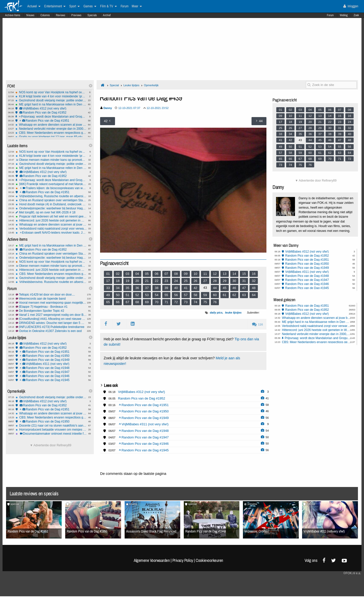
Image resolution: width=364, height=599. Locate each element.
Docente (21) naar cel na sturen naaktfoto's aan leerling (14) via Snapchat (51, 426)
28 (215, 281)
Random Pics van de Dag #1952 (51, 113)
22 (156, 281)
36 (137, 288)
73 (186, 302)
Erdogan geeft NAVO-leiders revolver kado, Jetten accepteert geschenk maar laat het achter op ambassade (51, 233)
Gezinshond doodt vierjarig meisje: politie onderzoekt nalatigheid (51, 100)
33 (108, 288)
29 (224, 281)
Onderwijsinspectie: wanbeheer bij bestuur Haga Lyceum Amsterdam (51, 208)
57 (186, 295)
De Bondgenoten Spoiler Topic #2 (51, 311)
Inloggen (351, 6)
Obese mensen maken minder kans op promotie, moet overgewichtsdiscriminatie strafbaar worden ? (51, 160)
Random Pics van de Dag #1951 (51, 121)
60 (215, 295)
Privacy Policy (183, 560)
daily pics (216, 313)
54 (156, 295)
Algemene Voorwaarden (152, 560)
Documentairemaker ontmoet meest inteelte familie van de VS (51, 434)
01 (108, 274)
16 (254, 274)
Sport (74, 6)
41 (186, 288)
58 (195, 295)
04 (137, 274)
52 (137, 295)
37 (147, 288)
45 (224, 288)
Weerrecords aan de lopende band (51, 299)
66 (118, 302)
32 (254, 281)
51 (127, 295)
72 (176, 302)
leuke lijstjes (233, 313)
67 (127, 302)
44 (215, 288)
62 (234, 295)
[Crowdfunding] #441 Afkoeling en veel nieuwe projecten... (51, 319)
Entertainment (55, 6)
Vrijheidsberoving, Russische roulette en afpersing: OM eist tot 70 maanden (51, 196)
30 (234, 281)
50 (118, 295)
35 (127, 288)
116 (257, 324)
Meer (137, 6)
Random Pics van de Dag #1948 (51, 368)
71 (166, 302)
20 (137, 281)
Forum (330, 15)
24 (176, 281)
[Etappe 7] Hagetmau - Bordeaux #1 (51, 307)
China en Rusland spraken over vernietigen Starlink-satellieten (51, 200)
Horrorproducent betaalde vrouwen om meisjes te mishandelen (51, 430)
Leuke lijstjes (131, 85)
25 (186, 281)
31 (244, 281)
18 (118, 281)
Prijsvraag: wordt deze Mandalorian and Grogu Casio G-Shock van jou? (51, 117)
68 (137, 302)
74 (195, 302)
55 (166, 295)
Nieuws (30, 15)
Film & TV (108, 6)
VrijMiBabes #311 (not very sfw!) (51, 364)
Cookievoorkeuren (209, 560)
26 (195, 281)
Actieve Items (13, 15)
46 (234, 288)
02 (118, 274)
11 (205, 274)
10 (195, 274)
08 (176, 274)
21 (147, 281)
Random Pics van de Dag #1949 (51, 360)
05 (147, 274)
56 (176, 295)
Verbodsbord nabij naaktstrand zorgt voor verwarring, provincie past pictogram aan (51, 229)
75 (205, 302)
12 (215, 274)
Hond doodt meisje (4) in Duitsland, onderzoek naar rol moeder (51, 204)
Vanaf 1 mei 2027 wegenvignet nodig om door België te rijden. (51, 315)
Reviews (61, 15)
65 (108, 302)
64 (254, 295)
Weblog (344, 15)
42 (195, 288)
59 (205, 295)
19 (127, 281)
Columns (45, 15)
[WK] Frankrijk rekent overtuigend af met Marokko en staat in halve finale (51, 184)
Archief (107, 15)
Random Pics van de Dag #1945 (51, 380)
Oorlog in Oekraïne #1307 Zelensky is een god (51, 331)
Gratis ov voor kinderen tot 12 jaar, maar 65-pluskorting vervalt (51, 137)
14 (234, 274)
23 (166, 281)
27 (205, 281)
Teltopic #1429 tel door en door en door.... (51, 295)
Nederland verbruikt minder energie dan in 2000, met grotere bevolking (51, 129)
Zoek (356, 15)
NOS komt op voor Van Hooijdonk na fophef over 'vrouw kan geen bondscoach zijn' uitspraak (51, 92)
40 (176, 288)
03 (127, 274)
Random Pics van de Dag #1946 (51, 376)
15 (244, 274)
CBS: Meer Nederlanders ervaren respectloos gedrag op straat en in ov (51, 133)
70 (156, 302)
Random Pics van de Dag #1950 (51, 356)
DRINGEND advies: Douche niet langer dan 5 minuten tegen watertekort (51, 323)
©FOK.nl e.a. (352, 573)
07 (166, 274)
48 (254, 288)
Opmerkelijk (151, 85)
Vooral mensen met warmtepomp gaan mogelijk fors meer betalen (51, 303)
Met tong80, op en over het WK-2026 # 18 (51, 212)
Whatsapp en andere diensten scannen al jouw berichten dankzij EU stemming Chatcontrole (51, 125)
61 (224, 295)
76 (215, 302)
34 (118, 288)
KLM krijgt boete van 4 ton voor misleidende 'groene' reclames (51, 96)
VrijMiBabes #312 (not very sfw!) (51, 108)
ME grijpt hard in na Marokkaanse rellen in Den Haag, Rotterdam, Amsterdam (51, 104)
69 (147, 302)
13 (224, 274)
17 (108, 281)
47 (244, 288)
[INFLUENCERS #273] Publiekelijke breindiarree (51, 327)
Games (90, 6)
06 (156, 274)
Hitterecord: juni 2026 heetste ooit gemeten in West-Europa (51, 220)
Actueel (34, 6)
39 (166, 288)
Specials (92, 15)
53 (147, 295)
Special (114, 85)
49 (108, 295)
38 (156, 288)
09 (186, 274)
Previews (76, 15)
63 (244, 295)
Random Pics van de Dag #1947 (51, 372)
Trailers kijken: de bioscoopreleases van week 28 (51, 188)
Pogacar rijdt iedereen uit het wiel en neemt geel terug (51, 216)
